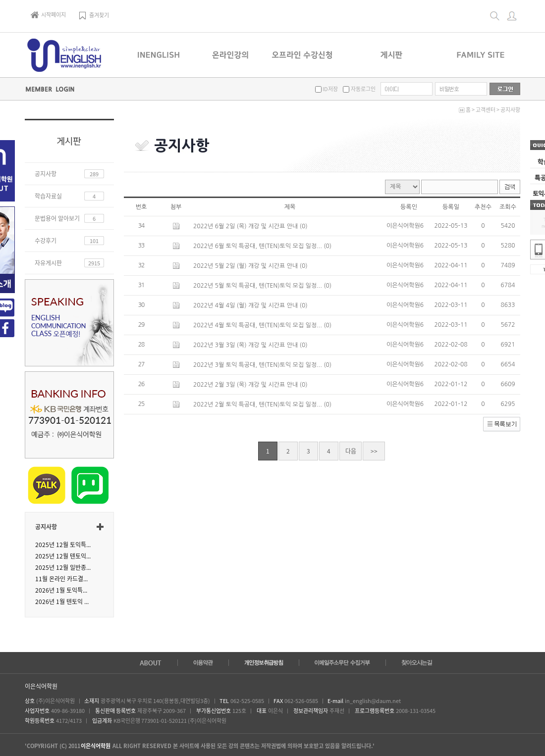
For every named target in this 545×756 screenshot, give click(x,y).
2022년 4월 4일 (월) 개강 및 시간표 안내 (246, 305)
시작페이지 (48, 15)
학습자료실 (48, 196)
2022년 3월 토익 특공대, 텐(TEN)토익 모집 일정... (258, 365)
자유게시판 (48, 263)
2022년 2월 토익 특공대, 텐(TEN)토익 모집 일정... (258, 404)
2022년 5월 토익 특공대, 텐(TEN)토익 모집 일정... (258, 286)
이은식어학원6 (405, 226)
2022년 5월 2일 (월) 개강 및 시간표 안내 (246, 266)
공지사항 (510, 110)
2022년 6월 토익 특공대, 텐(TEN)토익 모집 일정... (258, 246)
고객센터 (486, 110)
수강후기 (46, 241)
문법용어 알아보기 (57, 218)
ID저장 (330, 89)
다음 (351, 451)
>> (374, 451)
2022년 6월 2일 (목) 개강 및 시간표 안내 (246, 226)
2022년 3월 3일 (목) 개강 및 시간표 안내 (246, 345)
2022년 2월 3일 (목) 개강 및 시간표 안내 (246, 385)
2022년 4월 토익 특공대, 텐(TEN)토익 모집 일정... (258, 325)
